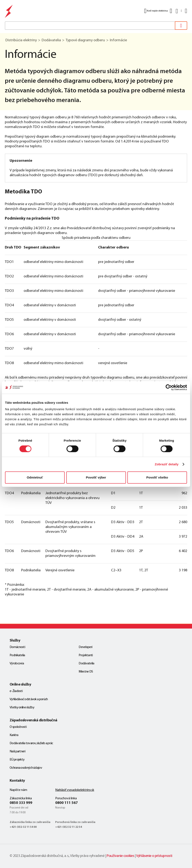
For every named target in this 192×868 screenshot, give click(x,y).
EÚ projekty (17, 760)
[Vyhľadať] (181, 26)
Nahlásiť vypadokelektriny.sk (75, 790)
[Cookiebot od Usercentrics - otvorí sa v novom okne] (169, 387)
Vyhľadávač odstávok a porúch (29, 699)
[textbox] (96, 26)
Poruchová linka (66, 798)
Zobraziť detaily (167, 464)
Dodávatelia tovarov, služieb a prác (31, 743)
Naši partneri (17, 752)
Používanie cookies (120, 856)
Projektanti (86, 655)
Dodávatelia (86, 664)
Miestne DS (86, 672)
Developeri (85, 647)
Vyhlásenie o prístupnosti (154, 856)
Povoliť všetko (157, 477)
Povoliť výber (96, 477)
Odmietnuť (35, 477)
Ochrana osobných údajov (26, 768)
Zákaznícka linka (21, 798)
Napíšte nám (18, 790)
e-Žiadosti (16, 691)
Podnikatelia (17, 655)
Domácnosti (17, 647)
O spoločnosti (18, 727)
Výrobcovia (17, 664)
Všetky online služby (22, 708)
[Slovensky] (179, 11)
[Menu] (186, 11)
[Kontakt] (171, 11)
